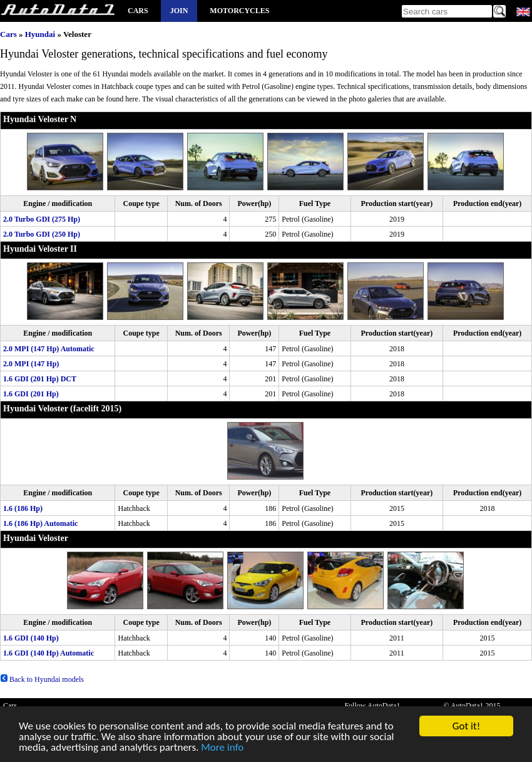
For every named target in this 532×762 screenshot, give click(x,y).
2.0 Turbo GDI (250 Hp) (42, 234)
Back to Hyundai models (42, 679)
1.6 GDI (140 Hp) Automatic (49, 653)
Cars (138, 11)
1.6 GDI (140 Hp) (31, 638)
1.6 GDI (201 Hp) (31, 394)
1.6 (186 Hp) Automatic (40, 523)
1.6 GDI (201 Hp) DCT (40, 379)
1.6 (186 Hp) (23, 508)
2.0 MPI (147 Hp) (31, 364)
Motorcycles (239, 11)
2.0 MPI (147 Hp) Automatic (49, 349)
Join (179, 11)
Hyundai (40, 34)
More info (222, 749)
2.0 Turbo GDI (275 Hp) (42, 219)
